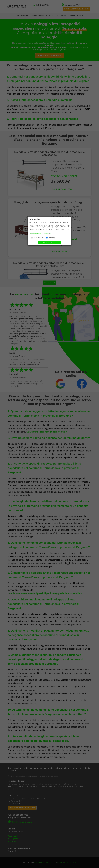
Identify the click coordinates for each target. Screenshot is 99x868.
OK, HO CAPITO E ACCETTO (49, 244)
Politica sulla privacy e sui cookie (42, 234)
